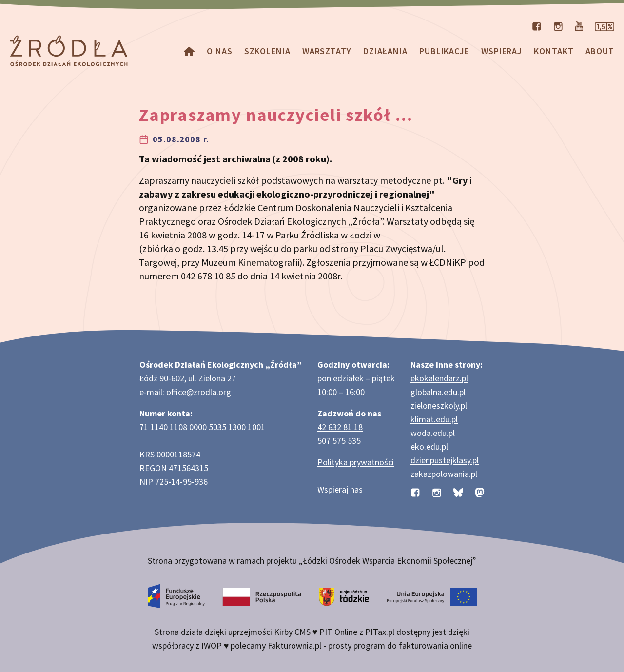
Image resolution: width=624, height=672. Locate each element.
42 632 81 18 (340, 427)
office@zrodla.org (199, 392)
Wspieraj (502, 51)
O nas (220, 51)
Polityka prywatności (356, 462)
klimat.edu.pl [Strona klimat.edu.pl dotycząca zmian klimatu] (434, 419)
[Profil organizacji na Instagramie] (558, 25)
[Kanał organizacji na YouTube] (579, 25)
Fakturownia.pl (294, 645)
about (600, 51)
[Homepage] (189, 51)
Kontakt (554, 51)
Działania (385, 51)
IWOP (212, 645)
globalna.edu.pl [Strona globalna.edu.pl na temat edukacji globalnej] (438, 392)
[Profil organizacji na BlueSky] (458, 491)
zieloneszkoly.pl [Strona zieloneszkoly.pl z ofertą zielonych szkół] (439, 405)
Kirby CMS (292, 632)
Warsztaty (327, 51)
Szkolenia (267, 51)
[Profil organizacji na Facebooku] (537, 25)
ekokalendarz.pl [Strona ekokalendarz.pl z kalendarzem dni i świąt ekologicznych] (439, 378)
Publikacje (444, 51)
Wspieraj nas (340, 489)
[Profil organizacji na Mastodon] (480, 491)
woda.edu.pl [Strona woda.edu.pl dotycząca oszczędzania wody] (433, 433)
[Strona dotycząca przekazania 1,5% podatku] (604, 25)
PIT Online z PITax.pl (357, 632)
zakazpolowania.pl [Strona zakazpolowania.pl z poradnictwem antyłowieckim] (444, 474)
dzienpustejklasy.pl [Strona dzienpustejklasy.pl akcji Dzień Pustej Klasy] (445, 460)
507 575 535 (339, 441)
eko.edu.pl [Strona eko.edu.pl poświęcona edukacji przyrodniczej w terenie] (429, 446)
